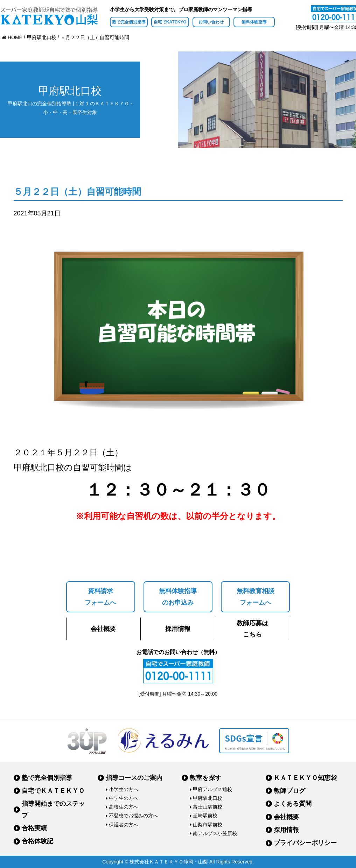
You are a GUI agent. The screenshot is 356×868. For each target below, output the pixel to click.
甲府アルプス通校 (212, 789)
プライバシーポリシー (305, 843)
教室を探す (205, 778)
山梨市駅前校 (208, 825)
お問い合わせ (211, 22)
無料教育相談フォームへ (256, 597)
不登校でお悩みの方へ (133, 816)
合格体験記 (37, 841)
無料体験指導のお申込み (178, 597)
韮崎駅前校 (205, 816)
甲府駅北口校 (208, 798)
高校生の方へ (124, 807)
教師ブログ (289, 791)
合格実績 (34, 828)
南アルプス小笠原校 (215, 833)
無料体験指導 (254, 22)
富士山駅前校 (208, 807)
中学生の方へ (124, 798)
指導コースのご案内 (134, 778)
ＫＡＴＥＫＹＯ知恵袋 (305, 778)
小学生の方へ (124, 789)
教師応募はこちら (252, 629)
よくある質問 (293, 804)
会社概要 (103, 629)
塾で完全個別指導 (129, 22)
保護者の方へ (124, 825)
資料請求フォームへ (100, 597)
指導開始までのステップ (53, 809)
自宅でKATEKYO (170, 22)
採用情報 (178, 629)
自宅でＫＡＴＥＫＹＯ (53, 791)
